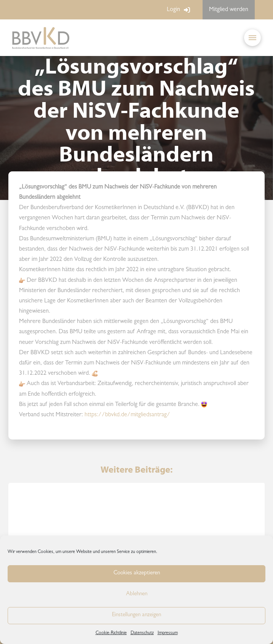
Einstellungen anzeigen (136, 615)
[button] (252, 38)
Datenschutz (142, 633)
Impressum (168, 633)
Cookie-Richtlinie (111, 633)
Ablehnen (137, 594)
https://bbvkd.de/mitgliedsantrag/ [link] (127, 415)
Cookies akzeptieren (137, 573)
